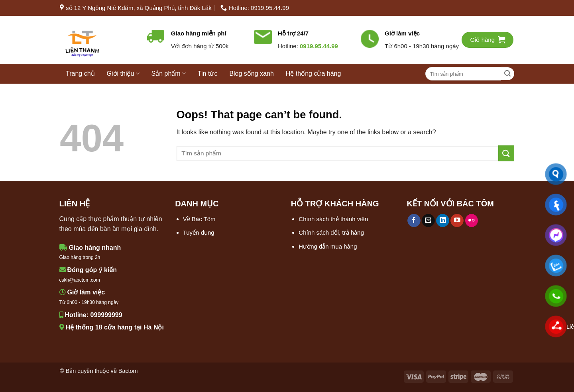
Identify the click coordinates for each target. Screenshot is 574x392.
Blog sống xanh (251, 73)
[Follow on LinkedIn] (443, 221)
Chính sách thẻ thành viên (333, 219)
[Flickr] (472, 221)
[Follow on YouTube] (457, 221)
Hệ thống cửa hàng (314, 73)
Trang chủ (80, 73)
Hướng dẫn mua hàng (328, 246)
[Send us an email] (428, 221)
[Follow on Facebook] (414, 221)
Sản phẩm (169, 73)
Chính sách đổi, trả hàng (331, 232)
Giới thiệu (123, 73)
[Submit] (508, 74)
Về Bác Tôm (199, 219)
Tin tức (208, 73)
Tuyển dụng (199, 232)
